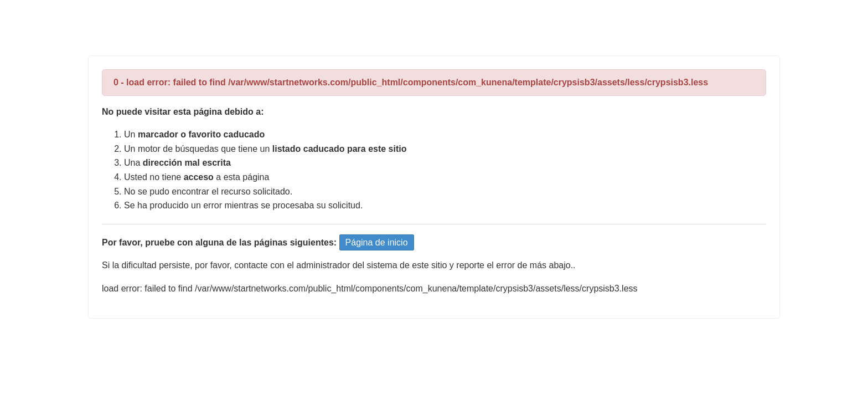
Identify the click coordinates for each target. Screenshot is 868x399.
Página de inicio (377, 242)
